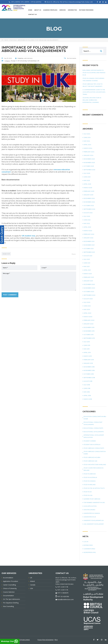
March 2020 (88, 317)
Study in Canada (90, 481)
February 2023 (89, 191)
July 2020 (87, 302)
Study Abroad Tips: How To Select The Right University (93, 85)
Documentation (8, 596)
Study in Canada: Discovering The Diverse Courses (93, 79)
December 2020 (89, 284)
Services (63, 10)
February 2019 (89, 360)
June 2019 (87, 345)
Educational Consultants (93, 428)
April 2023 (87, 184)
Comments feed (89, 549)
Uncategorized (89, 510)
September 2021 (89, 252)
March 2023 (88, 188)
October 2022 (89, 206)
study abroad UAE (90, 461)
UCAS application (90, 506)
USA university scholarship (94, 524)
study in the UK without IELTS (94, 488)
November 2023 (89, 163)
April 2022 (87, 227)
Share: (74, 254)
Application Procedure (11, 581)
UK (31, 578)
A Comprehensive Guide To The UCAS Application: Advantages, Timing (94, 92)
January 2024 (88, 155)
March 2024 (88, 148)
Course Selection (9, 592)
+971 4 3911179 (62, 590)
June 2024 (87, 137)
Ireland (32, 581)
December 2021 (89, 241)
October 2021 (89, 249)
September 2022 (89, 209)
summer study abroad (92, 499)
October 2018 (89, 374)
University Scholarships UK (94, 520)
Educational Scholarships (94, 432)
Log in (86, 542)
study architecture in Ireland (95, 465)
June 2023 (87, 177)
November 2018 (89, 370)
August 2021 (88, 256)
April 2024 (87, 145)
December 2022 (89, 198)
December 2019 (89, 327)
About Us (38, 10)
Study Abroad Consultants (94, 448)
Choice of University (10, 588)
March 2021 (88, 274)
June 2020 (87, 306)
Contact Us (32, 14)
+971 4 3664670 (63, 593)
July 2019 (87, 342)
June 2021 (87, 263)
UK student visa (28, 236)
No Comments (70, 58)
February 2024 (89, 152)
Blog (56, 640)
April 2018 (87, 395)
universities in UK (90, 517)
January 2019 (88, 363)
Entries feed (88, 545)
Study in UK (88, 492)
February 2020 (89, 320)
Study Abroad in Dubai (92, 457)
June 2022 (87, 220)
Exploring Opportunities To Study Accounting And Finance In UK (94, 73)
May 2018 (87, 392)
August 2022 (88, 213)
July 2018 (87, 385)
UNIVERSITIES (72, 10)
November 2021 (89, 245)
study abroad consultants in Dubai (95, 453)
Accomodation (8, 578)
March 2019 (88, 356)
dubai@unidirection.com (65, 599)
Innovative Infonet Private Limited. (20, 640)
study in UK (6, 254)
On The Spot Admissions (11, 599)
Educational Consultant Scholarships (93, 423)
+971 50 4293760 (63, 597)
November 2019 (89, 331)
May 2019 (87, 349)
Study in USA (88, 495)
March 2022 (88, 231)
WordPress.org (90, 552)
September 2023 (89, 170)
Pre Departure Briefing (11, 603)
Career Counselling (9, 585)
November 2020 (89, 288)
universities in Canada (92, 513)
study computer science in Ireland (93, 469)
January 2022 (88, 238)
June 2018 (87, 388)
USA (31, 588)
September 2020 (89, 295)
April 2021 (87, 270)
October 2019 (89, 335)
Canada (33, 585)
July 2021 (87, 259)
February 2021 (89, 277)
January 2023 (88, 195)
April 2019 (87, 352)
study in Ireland (90, 485)
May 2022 (87, 223)
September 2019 (89, 338)
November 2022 (89, 202)
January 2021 (88, 281)
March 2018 (88, 399)
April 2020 (87, 313)
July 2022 (87, 216)
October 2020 (89, 292)
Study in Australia (90, 477)
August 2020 (88, 299)
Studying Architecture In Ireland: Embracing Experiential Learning (92, 100)
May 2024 (87, 141)
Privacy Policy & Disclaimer (46, 640)
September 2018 (89, 378)
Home (30, 10)
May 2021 (87, 266)
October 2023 (89, 166)
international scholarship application (94, 436)
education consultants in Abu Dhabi (95, 418)
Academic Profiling (50, 10)
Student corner (90, 441)
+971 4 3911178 (62, 587)
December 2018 (89, 367)
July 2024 (87, 134)
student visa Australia (92, 444)
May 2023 (87, 180)
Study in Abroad (90, 474)
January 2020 (89, 324)
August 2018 (88, 381)
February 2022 (89, 234)
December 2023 (89, 159)
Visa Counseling (8, 606)
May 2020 (87, 309)
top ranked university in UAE (94, 502)
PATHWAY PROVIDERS (86, 10)
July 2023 (87, 173)
